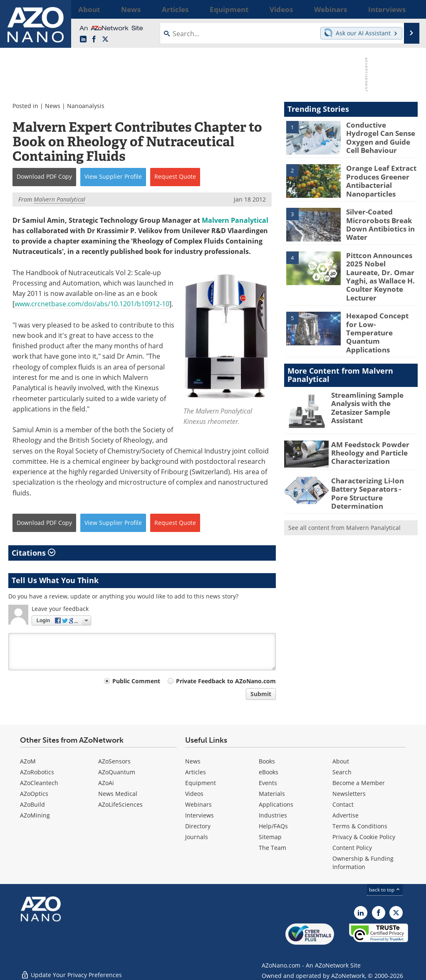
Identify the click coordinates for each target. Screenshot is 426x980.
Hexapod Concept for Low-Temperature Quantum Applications (379, 311)
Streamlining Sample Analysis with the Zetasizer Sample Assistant (374, 377)
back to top (385, 890)
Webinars (198, 804)
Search (342, 772)
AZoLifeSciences (120, 804)
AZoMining (35, 815)
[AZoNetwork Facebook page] (94, 39)
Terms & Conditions (360, 826)
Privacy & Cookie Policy (364, 837)
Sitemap (270, 837)
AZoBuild (32, 804)
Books (267, 761)
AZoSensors (114, 761)
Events (268, 783)
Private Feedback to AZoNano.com (226, 681)
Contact (343, 804)
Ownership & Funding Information (363, 863)
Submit (261, 694)
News (53, 106)
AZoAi (106, 783)
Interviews (199, 815)
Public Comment (136, 681)
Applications (276, 804)
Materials (272, 794)
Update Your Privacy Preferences (71, 969)
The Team (272, 848)
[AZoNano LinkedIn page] (83, 39)
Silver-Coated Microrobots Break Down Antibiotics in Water (377, 221)
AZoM (28, 761)
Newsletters (349, 794)
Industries (273, 815)
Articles (196, 772)
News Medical (118, 794)
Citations (33, 553)
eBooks (269, 772)
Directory (198, 826)
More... (408, 9)
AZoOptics (34, 794)
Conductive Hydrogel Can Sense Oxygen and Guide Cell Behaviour (381, 132)
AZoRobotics (37, 772)
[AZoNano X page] (105, 39)
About (341, 761)
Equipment (201, 783)
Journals (197, 837)
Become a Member (359, 783)
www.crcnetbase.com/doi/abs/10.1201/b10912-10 (92, 304)
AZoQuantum (117, 772)
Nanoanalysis (86, 106)
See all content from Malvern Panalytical (344, 495)
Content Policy (352, 848)
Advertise (346, 815)
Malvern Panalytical (235, 220)
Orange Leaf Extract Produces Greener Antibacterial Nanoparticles (377, 178)
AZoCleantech (39, 783)
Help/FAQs (273, 826)
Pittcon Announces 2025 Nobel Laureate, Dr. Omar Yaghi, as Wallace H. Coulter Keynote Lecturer (380, 267)
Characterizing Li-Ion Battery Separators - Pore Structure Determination (371, 463)
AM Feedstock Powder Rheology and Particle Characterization (365, 426)
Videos (194, 794)
